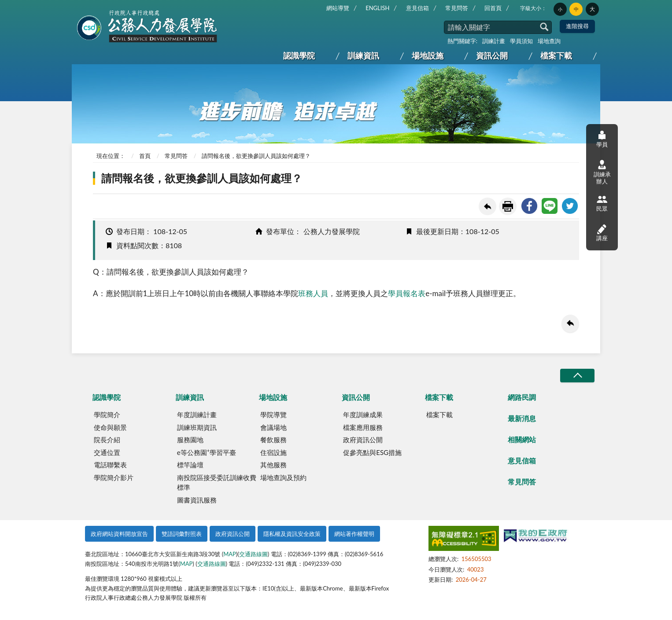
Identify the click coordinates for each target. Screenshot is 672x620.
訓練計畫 (494, 41)
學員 (602, 139)
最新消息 (522, 418)
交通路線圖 (253, 554)
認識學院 (299, 55)
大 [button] (592, 9)
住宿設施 (273, 452)
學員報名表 (407, 293)
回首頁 (493, 8)
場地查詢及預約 (283, 477)
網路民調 (522, 397)
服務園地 (190, 440)
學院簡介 (107, 415)
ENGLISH (377, 8)
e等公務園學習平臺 (207, 452)
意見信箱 (417, 8)
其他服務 (273, 465)
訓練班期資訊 (197, 427)
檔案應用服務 (363, 427)
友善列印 (508, 206)
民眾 (602, 203)
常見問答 (457, 8)
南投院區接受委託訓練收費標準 (217, 482)
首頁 (145, 156)
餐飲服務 (273, 440)
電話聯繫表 (110, 465)
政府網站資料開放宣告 (119, 534)
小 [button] (560, 9)
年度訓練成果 (363, 415)
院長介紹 (107, 440)
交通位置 (107, 452)
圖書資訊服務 (197, 500)
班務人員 (313, 293)
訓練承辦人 (602, 172)
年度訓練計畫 (197, 415)
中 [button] (576, 9)
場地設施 (428, 55)
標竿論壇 (190, 465)
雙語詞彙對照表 (182, 534)
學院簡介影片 (114, 477)
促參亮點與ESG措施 (372, 452)
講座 (602, 233)
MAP (230, 554)
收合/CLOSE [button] (577, 376)
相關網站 (522, 439)
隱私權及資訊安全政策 (292, 534)
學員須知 (521, 41)
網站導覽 (338, 8)
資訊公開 (492, 55)
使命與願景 (110, 427)
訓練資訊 (363, 55)
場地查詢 (549, 41)
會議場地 (273, 427)
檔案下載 (556, 55)
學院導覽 (273, 415)
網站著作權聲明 (354, 534)
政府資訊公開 (363, 440)
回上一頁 (487, 206)
